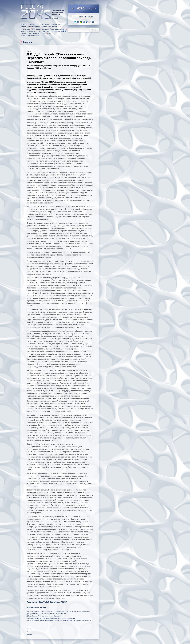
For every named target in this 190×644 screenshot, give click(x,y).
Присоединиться (85, 17)
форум (24, 33)
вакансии (45, 29)
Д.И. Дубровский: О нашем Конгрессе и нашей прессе (46, 614)
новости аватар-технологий (30, 27)
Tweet (29, 629)
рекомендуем (59, 31)
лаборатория (32, 31)
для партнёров (34, 33)
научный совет (56, 24)
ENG (58, 19)
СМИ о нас (36, 29)
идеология (34, 24)
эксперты (24, 24)
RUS (53, 19)
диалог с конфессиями (51, 27)
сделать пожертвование (30, 36)
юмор (22, 31)
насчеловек (83, 8)
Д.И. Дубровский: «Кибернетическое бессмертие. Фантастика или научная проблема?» (59, 620)
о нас (44, 33)
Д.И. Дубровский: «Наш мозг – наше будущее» (44, 616)
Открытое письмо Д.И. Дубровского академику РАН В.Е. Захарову (51, 618)
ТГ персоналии (44, 31)
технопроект (44, 24)
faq (50, 33)
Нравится (30, 634)
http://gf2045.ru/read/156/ (52, 602)
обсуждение (25, 29)
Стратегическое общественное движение (58, 13)
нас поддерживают (58, 29)
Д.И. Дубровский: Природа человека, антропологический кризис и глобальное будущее (58, 612)
